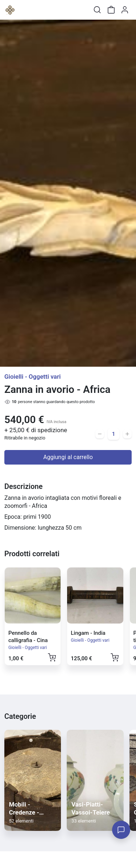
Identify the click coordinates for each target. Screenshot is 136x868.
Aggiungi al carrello (68, 457)
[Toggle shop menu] (24, 10)
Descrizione (23, 486)
